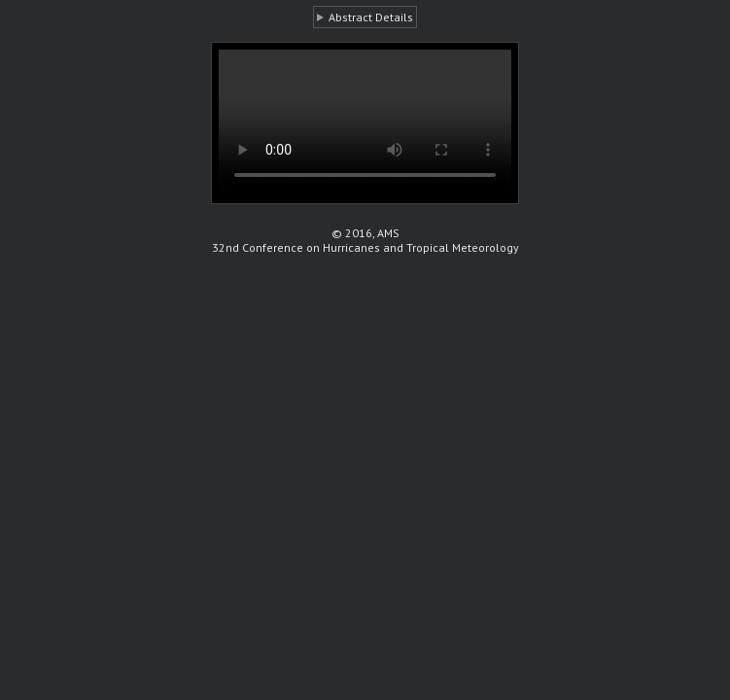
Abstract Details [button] (371, 17)
